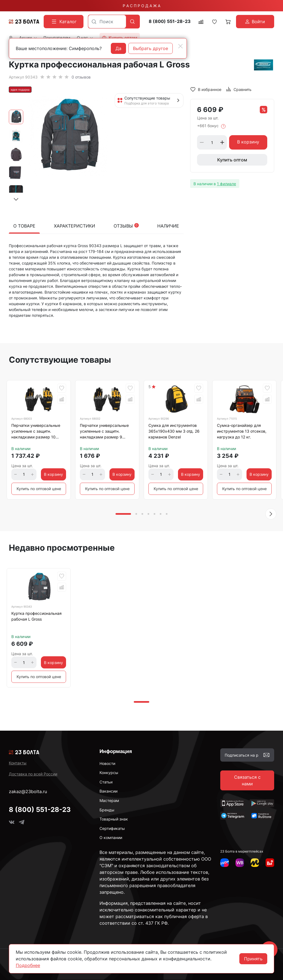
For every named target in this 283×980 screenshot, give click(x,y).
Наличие (168, 226)
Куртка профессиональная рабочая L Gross (36, 616)
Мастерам (109, 800)
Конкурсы (109, 773)
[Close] (180, 46)
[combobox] (107, 22)
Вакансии (108, 791)
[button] (16, 199)
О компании (111, 837)
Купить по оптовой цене (39, 489)
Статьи (106, 782)
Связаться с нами (247, 780)
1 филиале (226, 184)
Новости (107, 763)
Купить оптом (232, 160)
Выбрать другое (150, 48)
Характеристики (74, 226)
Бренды (107, 810)
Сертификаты (112, 828)
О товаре (24, 226)
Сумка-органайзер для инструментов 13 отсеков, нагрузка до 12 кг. (242, 431)
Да (118, 48)
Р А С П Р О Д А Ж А (141, 6)
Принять (253, 959)
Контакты (18, 763)
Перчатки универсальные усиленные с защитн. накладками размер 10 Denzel (36, 432)
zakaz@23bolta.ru (28, 791)
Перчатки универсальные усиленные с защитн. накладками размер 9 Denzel (104, 432)
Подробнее (28, 965)
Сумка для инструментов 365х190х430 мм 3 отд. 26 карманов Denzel (174, 431)
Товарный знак (114, 819)
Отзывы (126, 226)
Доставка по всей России (33, 774)
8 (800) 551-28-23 (170, 21)
